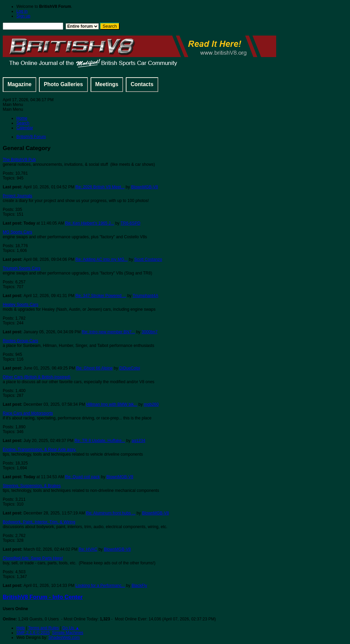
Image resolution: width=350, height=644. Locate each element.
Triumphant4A (145, 296)
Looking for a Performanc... (100, 586)
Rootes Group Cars (20, 341)
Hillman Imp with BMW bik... (112, 404)
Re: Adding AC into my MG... (102, 259)
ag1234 (138, 441)
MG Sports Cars (17, 232)
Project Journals (17, 196)
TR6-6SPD (131, 223)
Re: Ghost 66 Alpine (95, 368)
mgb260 (151, 404)
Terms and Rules (43, 628)
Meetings (107, 84)
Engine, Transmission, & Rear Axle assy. (39, 450)
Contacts (142, 84)
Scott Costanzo (148, 259)
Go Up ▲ (71, 628)
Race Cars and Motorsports (28, 413)
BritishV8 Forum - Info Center (43, 597)
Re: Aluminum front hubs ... (111, 513)
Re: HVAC (88, 549)
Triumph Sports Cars (22, 268)
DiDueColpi (130, 368)
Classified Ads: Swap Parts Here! (33, 558)
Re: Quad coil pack (83, 477)
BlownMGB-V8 (145, 187)
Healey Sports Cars (21, 305)
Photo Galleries (63, 84)
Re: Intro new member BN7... (108, 332)
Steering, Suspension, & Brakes (32, 486)
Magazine (19, 84)
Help (21, 628)
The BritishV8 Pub (19, 160)
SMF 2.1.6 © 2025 (33, 633)
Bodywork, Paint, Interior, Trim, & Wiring (39, 522)
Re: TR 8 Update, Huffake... (100, 441)
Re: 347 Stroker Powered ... (101, 296)
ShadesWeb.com (64, 638)
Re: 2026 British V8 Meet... (100, 187)
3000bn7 (150, 332)
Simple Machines (68, 633)
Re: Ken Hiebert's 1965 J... (90, 223)
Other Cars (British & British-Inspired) (37, 377)
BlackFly (139, 586)
